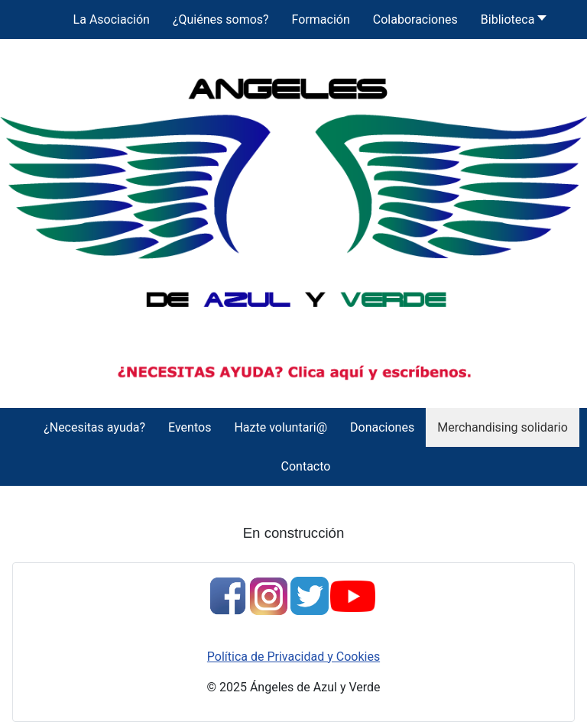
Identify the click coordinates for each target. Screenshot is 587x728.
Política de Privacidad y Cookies (293, 657)
